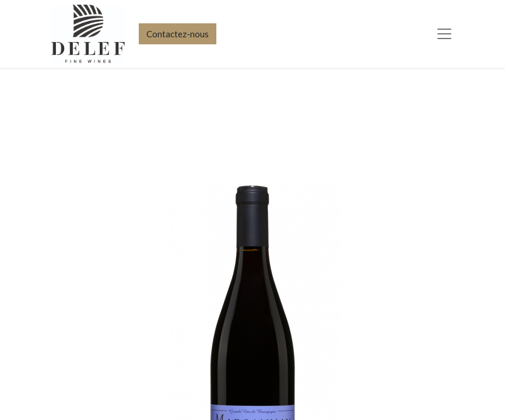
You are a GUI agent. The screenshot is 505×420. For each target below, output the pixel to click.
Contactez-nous (178, 34)
